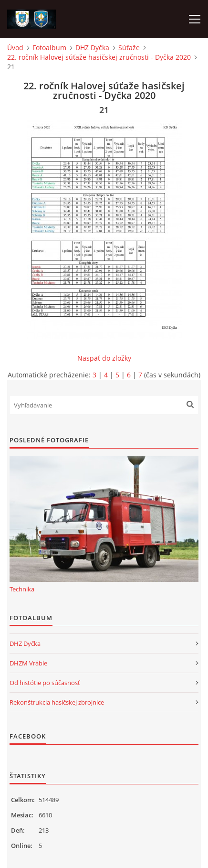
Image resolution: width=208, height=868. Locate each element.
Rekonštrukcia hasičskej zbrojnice (57, 702)
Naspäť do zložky (104, 358)
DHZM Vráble (28, 663)
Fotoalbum (49, 48)
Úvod (15, 48)
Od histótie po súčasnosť (45, 683)
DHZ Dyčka (92, 48)
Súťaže (129, 48)
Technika (22, 589)
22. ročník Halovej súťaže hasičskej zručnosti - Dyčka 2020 (99, 57)
